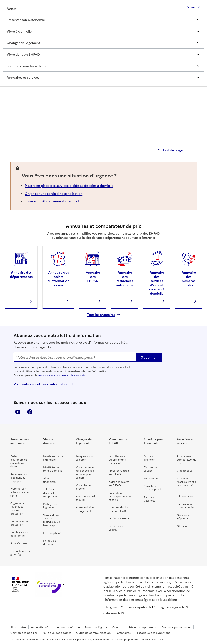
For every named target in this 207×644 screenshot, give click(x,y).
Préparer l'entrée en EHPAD (119, 472)
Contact (118, 627)
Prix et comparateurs (143, 627)
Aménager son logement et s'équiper (19, 477)
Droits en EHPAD (119, 518)
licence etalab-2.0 (151, 639)
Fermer (191, 7)
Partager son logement (51, 506)
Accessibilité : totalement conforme (55, 627)
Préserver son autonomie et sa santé (20, 492)
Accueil (12, 8)
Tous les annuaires (101, 314)
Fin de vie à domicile (50, 542)
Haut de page (172, 150)
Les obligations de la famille (19, 534)
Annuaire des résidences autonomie (125, 279)
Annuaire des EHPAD (93, 276)
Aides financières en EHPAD (119, 483)
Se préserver (151, 478)
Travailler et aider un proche (153, 488)
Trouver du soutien (150, 469)
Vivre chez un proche (84, 487)
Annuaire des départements (21, 274)
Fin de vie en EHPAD (116, 528)
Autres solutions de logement (85, 509)
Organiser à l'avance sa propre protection (17, 508)
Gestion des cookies (24, 633)
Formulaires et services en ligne (186, 506)
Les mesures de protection (19, 523)
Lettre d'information (185, 495)
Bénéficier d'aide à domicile (53, 458)
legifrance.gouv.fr (172, 607)
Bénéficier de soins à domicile (53, 469)
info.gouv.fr (112, 607)
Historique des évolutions (153, 633)
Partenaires (123, 633)
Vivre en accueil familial (85, 498)
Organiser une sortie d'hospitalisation (54, 193)
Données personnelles (176, 627)
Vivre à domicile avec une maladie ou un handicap (53, 520)
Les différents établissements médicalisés (118, 459)
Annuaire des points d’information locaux (58, 279)
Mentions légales (96, 627)
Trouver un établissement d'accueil (52, 201)
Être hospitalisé (52, 533)
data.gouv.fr (112, 613)
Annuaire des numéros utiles (189, 279)
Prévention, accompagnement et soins (120, 496)
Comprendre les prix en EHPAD (118, 509)
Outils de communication (93, 633)
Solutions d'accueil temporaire (50, 493)
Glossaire (182, 526)
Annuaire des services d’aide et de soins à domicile (157, 283)
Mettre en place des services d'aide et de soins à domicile (69, 185)
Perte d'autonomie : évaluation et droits (19, 461)
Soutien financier (149, 458)
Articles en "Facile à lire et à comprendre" (186, 482)
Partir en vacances (149, 499)
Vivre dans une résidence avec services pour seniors (85, 472)
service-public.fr (140, 607)
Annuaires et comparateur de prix (187, 459)
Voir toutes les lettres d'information (41, 384)
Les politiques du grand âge (20, 553)
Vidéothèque (185, 471)
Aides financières (50, 480)
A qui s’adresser (19, 543)
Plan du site (18, 627)
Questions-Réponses (183, 517)
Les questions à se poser (85, 458)
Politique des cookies (57, 633)
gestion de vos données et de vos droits (62, 375)
